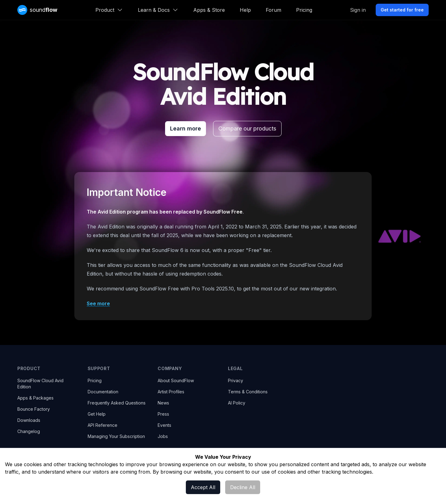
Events (164, 425)
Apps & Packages (35, 398)
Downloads (29, 420)
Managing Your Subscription (116, 436)
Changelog (29, 431)
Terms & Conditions (248, 392)
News (163, 403)
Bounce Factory (34, 409)
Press (163, 414)
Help (245, 10)
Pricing (304, 10)
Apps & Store (209, 10)
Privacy (236, 380)
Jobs (163, 436)
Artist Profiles (171, 392)
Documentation (103, 392)
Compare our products (247, 128)
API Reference (103, 425)
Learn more (186, 128)
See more (98, 303)
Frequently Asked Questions (117, 403)
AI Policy (237, 403)
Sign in (358, 10)
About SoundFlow (176, 380)
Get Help (97, 414)
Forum (273, 10)
